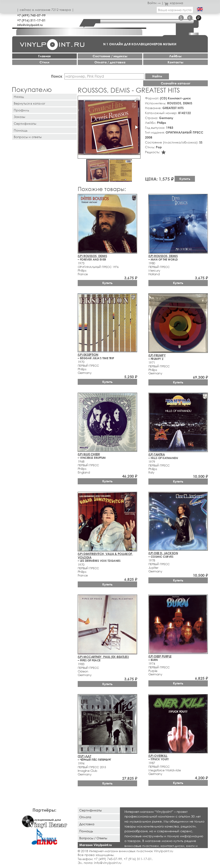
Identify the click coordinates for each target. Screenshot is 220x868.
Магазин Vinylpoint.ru (96, 845)
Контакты (176, 62)
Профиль (21, 110)
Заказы (19, 117)
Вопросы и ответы (28, 137)
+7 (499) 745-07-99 (31, 15)
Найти (157, 76)
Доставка (87, 824)
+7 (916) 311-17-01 (31, 20)
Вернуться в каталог (29, 103)
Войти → (154, 3)
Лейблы (175, 56)
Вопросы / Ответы (93, 838)
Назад (19, 97)
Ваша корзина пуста (175, 10)
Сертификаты (25, 123)
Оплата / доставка (110, 62)
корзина (174, 3)
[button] (136, 100)
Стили (44, 62)
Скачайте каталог (176, 83)
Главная (44, 56)
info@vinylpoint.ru (30, 25)
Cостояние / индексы (110, 56)
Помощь (21, 130)
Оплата (85, 817)
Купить (185, 179)
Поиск (57, 76)
